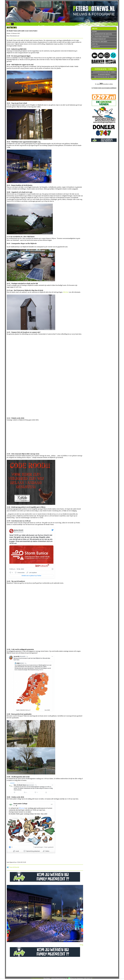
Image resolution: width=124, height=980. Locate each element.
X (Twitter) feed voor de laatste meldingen (104, 88)
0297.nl (95, 44)
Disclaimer (47, 978)
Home (94, 31)
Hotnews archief (100, 41)
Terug (81, 945)
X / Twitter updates (101, 36)
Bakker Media (104, 74)
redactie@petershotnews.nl (59, 978)
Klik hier (66, 292)
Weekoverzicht (99, 39)
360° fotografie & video (104, 77)
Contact (96, 47)
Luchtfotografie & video (104, 72)
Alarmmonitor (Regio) (102, 34)
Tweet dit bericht (14, 867)
